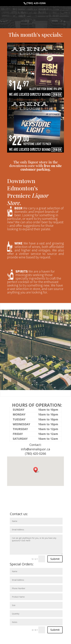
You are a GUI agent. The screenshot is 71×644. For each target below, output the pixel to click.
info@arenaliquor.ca (35, 449)
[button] (36, 470)
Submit (55, 559)
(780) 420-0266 (35, 454)
